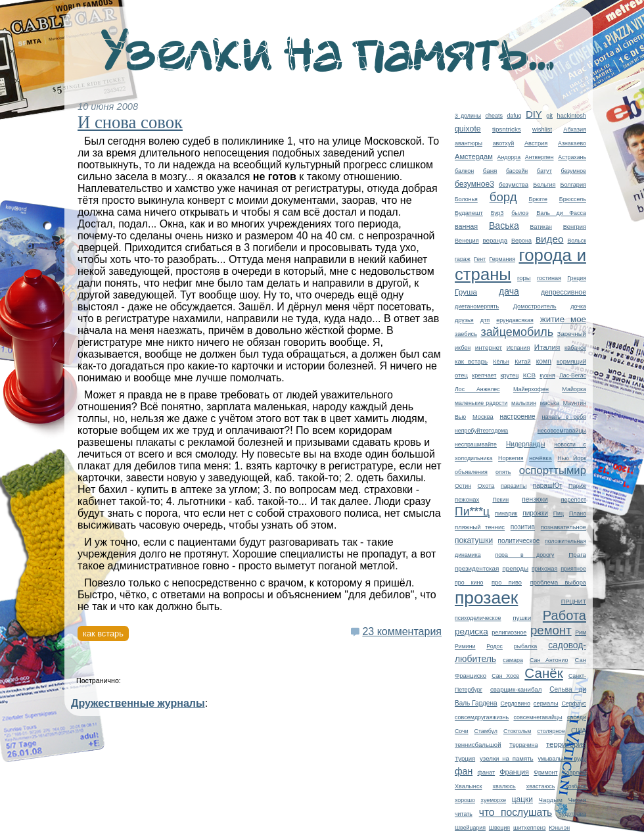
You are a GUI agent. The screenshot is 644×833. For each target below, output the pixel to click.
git (549, 116)
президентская (477, 568)
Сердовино (516, 703)
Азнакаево (572, 143)
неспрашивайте (476, 444)
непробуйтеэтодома (481, 431)
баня (490, 171)
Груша (466, 292)
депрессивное (563, 292)
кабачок (575, 348)
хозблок (576, 786)
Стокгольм (517, 731)
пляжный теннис (480, 527)
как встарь (471, 361)
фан (464, 771)
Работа (564, 615)
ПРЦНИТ (574, 602)
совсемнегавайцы (538, 717)
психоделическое (478, 618)
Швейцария (470, 828)
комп (544, 361)
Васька (504, 226)
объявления (471, 472)
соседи (577, 717)
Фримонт (545, 773)
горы (524, 278)
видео (550, 239)
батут (544, 171)
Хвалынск (468, 786)
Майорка (574, 389)
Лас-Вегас (573, 375)
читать (464, 814)
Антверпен (540, 157)
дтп (485, 320)
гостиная (549, 278)
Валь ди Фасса (561, 213)
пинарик (506, 513)
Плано (578, 513)
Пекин (500, 500)
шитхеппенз (529, 828)
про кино (469, 583)
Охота (486, 486)
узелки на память (507, 758)
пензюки (535, 499)
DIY (534, 114)
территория (566, 744)
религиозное (509, 632)
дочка (578, 306)
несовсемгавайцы (562, 431)
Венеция (467, 241)
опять (503, 472)
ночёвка (540, 458)
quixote (468, 129)
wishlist (542, 130)
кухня (547, 375)
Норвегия (511, 458)
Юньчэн (559, 828)
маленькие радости (481, 403)
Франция (514, 772)
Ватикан (541, 227)
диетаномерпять (477, 306)
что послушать (516, 812)
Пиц (559, 513)
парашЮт (548, 486)
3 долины (468, 116)
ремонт (551, 630)
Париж (577, 486)
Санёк (543, 673)
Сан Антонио (549, 660)
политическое (519, 541)
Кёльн (501, 362)
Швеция (499, 828)
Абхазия (575, 130)
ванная (466, 226)
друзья (464, 320)
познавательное (563, 527)
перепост (574, 500)
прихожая (544, 569)
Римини (465, 646)
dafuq (514, 116)
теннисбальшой (478, 745)
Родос (494, 646)
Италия (547, 347)
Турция (465, 758)
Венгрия (575, 227)
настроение (518, 416)
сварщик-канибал (516, 689)
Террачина (524, 745)
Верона (521, 241)
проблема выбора (558, 583)
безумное (573, 171)
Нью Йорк (572, 458)
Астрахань (572, 157)
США (579, 731)
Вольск (577, 241)
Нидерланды (525, 444)
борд (503, 197)
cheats (494, 116)
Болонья (466, 199)
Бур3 (497, 213)
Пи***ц (472, 512)
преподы (515, 568)
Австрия (536, 143)
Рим (581, 632)
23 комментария (402, 631)
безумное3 (474, 184)
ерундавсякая (515, 320)
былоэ (520, 213)
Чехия (577, 800)
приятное (573, 569)
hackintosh (571, 116)
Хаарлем (574, 773)
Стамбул (486, 731)
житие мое (563, 319)
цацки (522, 799)
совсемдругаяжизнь (482, 717)
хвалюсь (504, 786)
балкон (464, 171)
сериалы (546, 703)
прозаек (486, 598)
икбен (463, 348)
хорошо (465, 800)
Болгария (573, 185)
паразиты (514, 486)
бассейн (517, 171)
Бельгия (544, 185)
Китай (522, 362)
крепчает (484, 375)
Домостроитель (535, 306)
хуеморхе (494, 800)
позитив (523, 527)
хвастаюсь (541, 786)
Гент (480, 259)
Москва (483, 417)
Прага (577, 555)
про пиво (507, 583)
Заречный (572, 334)
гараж (463, 259)
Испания (518, 348)
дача (509, 291)
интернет (489, 347)
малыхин (524, 403)
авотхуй (504, 143)
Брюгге (538, 199)
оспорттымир (553, 470)
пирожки (535, 513)
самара (513, 660)
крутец (510, 375)
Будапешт (469, 213)
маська (550, 403)
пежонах (467, 499)
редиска (471, 631)
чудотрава (572, 814)
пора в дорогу (524, 555)
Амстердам (474, 156)
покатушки (474, 540)
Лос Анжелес (477, 389)
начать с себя (564, 417)
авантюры (469, 143)
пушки (522, 618)
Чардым (551, 800)
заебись (466, 334)
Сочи (462, 731)
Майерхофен (531, 389)
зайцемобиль (517, 332)
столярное (551, 731)
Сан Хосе (505, 676)
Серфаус (574, 703)
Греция (577, 278)
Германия (502, 259)
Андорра (509, 157)
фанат (486, 773)
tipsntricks (507, 129)
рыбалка (526, 646)
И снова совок (130, 122)
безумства (514, 184)
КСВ (529, 375)
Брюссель (573, 199)
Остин (463, 486)
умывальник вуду (562, 759)
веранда (495, 240)
